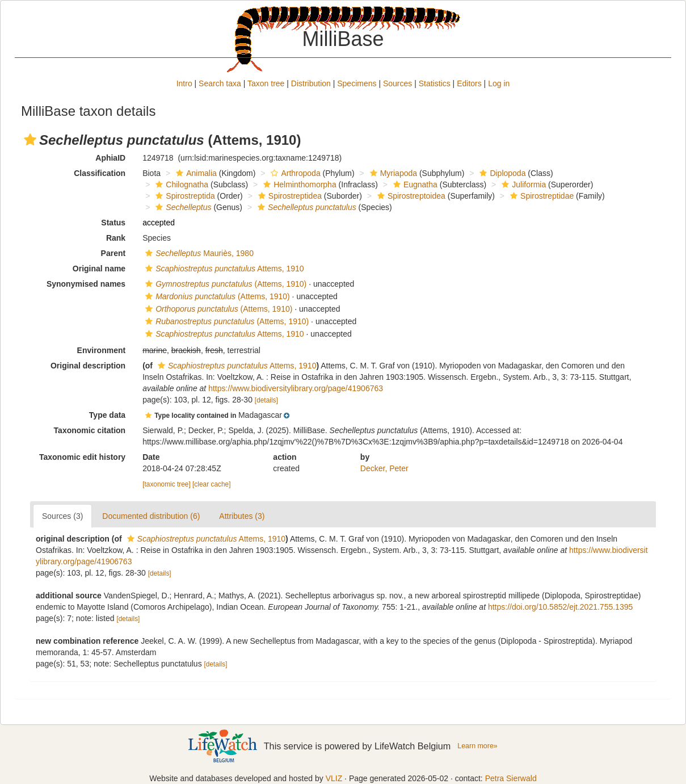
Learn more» (477, 746)
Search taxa (220, 83)
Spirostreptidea (289, 196)
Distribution (311, 83)
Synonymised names (86, 284)
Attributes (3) (242, 516)
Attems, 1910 (223, 269)
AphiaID (110, 158)
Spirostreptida (184, 196)
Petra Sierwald (511, 778)
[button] (30, 140)
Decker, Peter (384, 468)
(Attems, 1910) (224, 284)
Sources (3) (62, 516)
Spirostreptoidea (410, 196)
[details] (266, 400)
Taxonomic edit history (82, 457)
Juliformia (522, 185)
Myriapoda (392, 173)
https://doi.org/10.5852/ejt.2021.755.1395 (560, 607)
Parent (113, 253)
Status (113, 223)
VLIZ (334, 778)
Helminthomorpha (298, 185)
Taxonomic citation (90, 430)
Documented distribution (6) (151, 516)
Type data (107, 415)
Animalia (195, 173)
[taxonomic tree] (167, 484)
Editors (469, 83)
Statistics (435, 83)
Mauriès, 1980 (198, 253)
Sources (397, 83)
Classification (100, 173)
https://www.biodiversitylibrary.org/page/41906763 (296, 388)
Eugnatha (414, 185)
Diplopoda (501, 173)
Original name (99, 269)
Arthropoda (294, 173)
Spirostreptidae (540, 196)
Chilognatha (180, 185)
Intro (184, 83)
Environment (102, 350)
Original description (88, 366)
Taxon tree (266, 83)
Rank (116, 238)
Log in (499, 83)
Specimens (357, 83)
